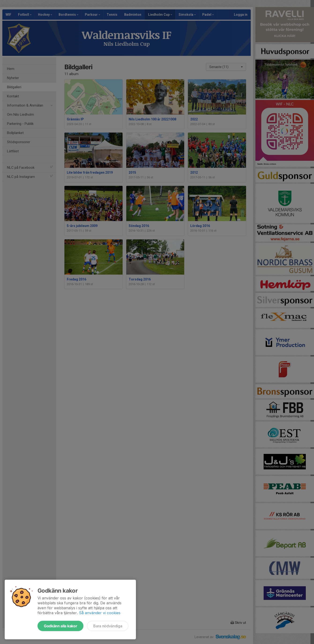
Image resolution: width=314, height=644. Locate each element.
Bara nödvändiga (108, 626)
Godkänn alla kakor (60, 626)
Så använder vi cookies (100, 613)
